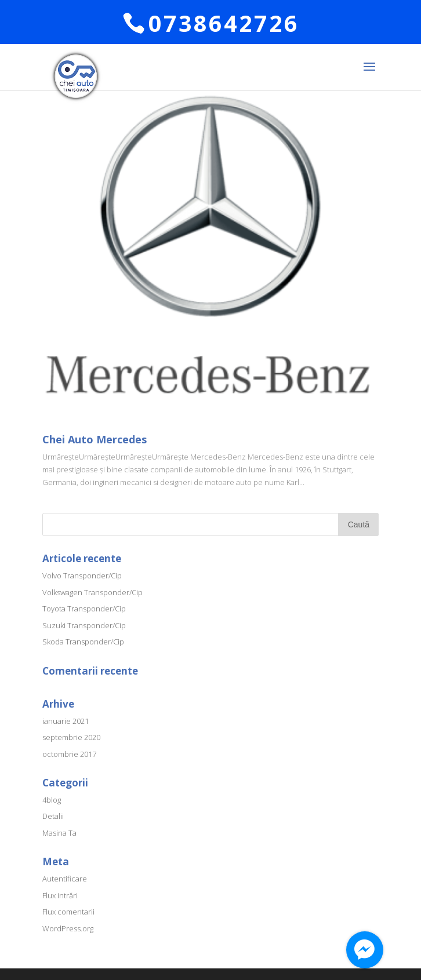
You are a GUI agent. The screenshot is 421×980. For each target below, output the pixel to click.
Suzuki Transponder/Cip (84, 625)
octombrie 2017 (69, 754)
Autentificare (65, 879)
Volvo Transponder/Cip (82, 575)
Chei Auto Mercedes (95, 439)
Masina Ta (59, 833)
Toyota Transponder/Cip (84, 609)
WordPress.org (68, 928)
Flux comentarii (68, 912)
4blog (52, 800)
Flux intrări (60, 895)
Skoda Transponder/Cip (83, 642)
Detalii (53, 816)
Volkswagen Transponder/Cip (92, 592)
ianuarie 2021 (66, 721)
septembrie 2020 (71, 737)
